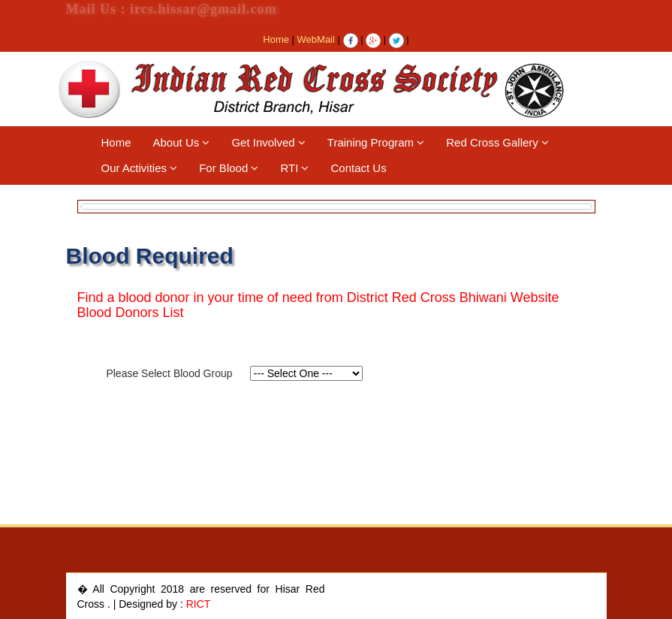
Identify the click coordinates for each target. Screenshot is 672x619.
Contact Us (358, 168)
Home (276, 39)
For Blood (229, 168)
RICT (199, 604)
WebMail (316, 39)
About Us (182, 142)
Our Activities (140, 168)
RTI (294, 168)
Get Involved (268, 142)
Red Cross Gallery (497, 142)
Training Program (376, 142)
